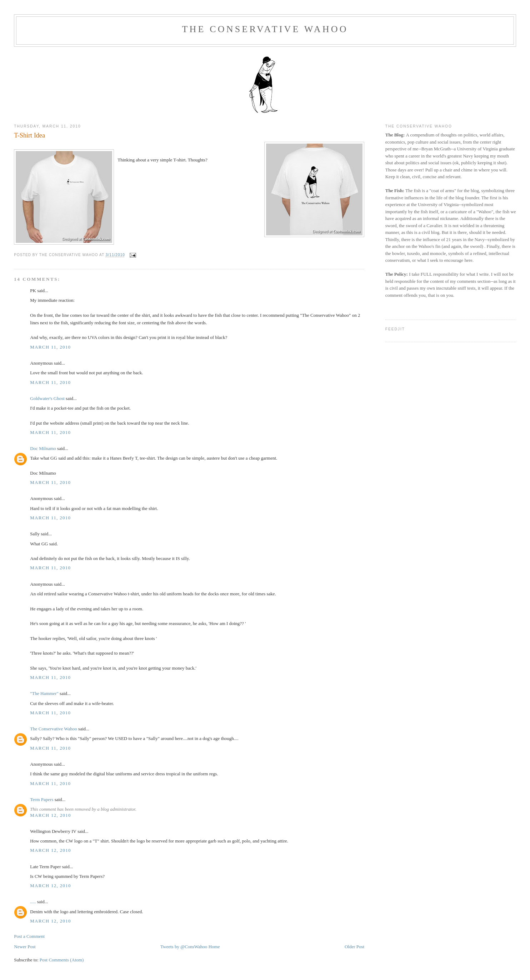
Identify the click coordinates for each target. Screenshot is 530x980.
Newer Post (25, 947)
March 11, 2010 (50, 347)
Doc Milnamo (43, 448)
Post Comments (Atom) (62, 960)
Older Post (354, 947)
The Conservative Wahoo (265, 29)
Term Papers (42, 799)
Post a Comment (29, 936)
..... (33, 902)
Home (214, 947)
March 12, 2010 (51, 815)
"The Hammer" (44, 693)
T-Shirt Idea (29, 135)
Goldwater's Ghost (47, 398)
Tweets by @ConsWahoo (184, 947)
